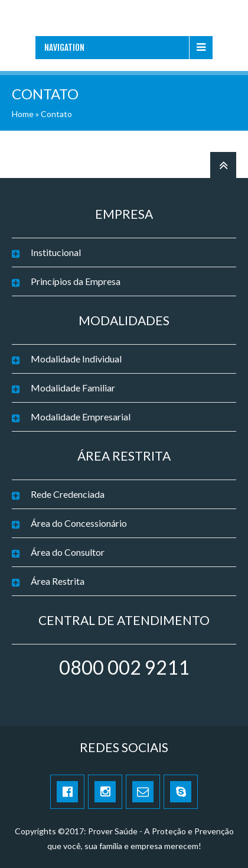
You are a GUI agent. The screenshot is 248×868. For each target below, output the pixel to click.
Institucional (56, 252)
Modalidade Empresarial (81, 417)
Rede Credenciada (68, 494)
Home (23, 114)
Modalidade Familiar (73, 388)
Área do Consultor (68, 552)
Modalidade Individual (76, 359)
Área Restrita (58, 581)
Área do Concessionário (79, 523)
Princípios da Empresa (76, 281)
